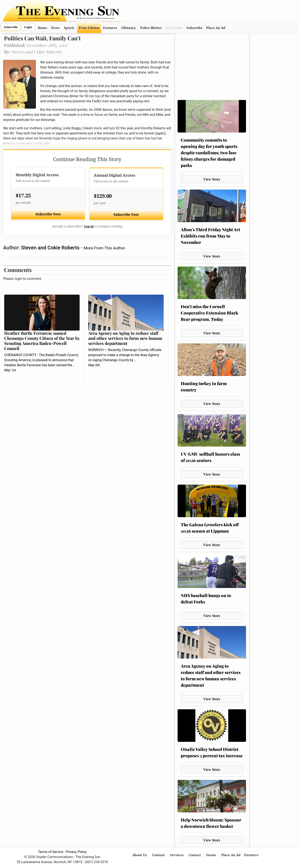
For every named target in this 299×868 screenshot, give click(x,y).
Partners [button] (252, 855)
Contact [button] (195, 855)
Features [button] (110, 28)
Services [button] (177, 855)
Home (43, 28)
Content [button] (159, 855)
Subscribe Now (48, 214)
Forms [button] (211, 855)
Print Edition (89, 28)
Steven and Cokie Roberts (51, 248)
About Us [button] (140, 855)
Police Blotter (151, 28)
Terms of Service (51, 852)
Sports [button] (69, 28)
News (55, 28)
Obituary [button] (128, 28)
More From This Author (104, 248)
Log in (89, 226)
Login (28, 27)
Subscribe (11, 27)
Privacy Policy (76, 852)
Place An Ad (216, 28)
